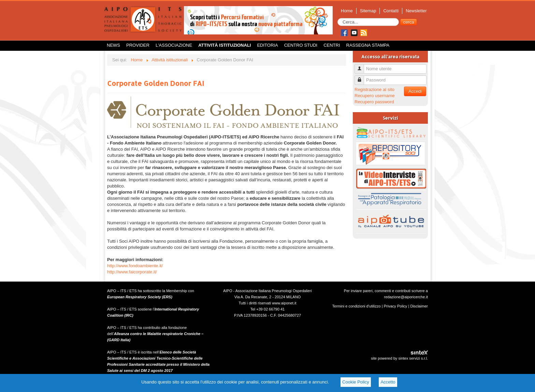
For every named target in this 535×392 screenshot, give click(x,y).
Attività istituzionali (225, 45)
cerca (409, 22)
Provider (138, 45)
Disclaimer (419, 306)
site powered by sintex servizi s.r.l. (399, 358)
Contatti (391, 11)
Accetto (388, 382)
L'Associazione (174, 45)
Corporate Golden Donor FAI (156, 83)
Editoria (267, 45)
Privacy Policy (396, 306)
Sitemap (368, 11)
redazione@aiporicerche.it (406, 297)
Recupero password (374, 102)
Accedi (415, 91)
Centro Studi (301, 45)
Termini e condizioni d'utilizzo (357, 306)
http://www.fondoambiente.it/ (135, 266)
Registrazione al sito (374, 89)
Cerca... (338, 18)
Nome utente (362, 66)
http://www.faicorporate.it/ (132, 272)
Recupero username (375, 96)
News (113, 45)
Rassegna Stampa (368, 45)
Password (362, 77)
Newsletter (416, 11)
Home (347, 11)
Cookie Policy (356, 382)
